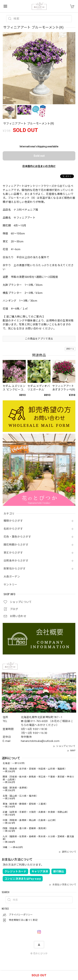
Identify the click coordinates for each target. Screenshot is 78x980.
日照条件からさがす (16, 561)
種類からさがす (13, 521)
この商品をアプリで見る (39, 339)
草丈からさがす (13, 553)
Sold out (39, 156)
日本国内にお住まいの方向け (39, 166)
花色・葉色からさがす (17, 537)
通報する (70, 349)
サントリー (10, 585)
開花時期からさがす (16, 545)
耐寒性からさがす (15, 569)
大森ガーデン (12, 577)
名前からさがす (13, 529)
